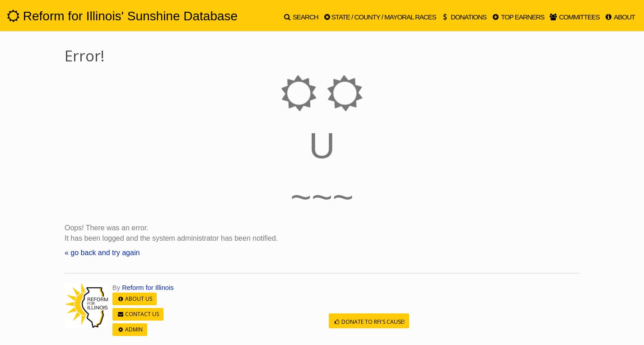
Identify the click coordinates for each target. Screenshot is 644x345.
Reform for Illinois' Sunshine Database (122, 16)
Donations (464, 17)
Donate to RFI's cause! (369, 322)
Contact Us (138, 314)
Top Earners (518, 17)
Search (301, 17)
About (620, 17)
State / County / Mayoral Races (380, 17)
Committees (574, 17)
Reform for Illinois (148, 288)
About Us (135, 299)
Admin (130, 329)
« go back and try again (102, 253)
